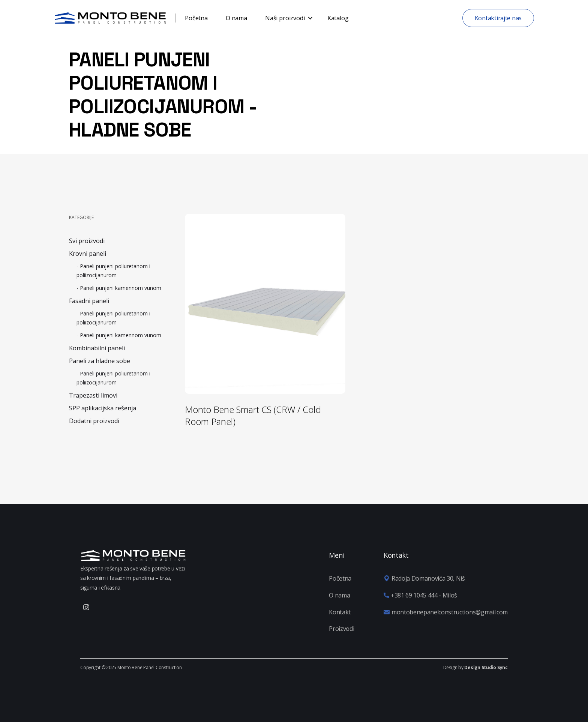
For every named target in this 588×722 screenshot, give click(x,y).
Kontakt (340, 612)
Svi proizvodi (87, 241)
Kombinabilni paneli (97, 348)
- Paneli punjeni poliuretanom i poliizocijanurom (113, 271)
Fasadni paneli (89, 301)
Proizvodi (341, 629)
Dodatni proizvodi (94, 421)
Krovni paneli (88, 254)
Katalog (338, 18)
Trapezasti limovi (93, 395)
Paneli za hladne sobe (100, 361)
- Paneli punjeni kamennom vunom (119, 288)
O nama (236, 18)
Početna (196, 18)
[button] (287, 18)
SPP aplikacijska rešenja (103, 408)
